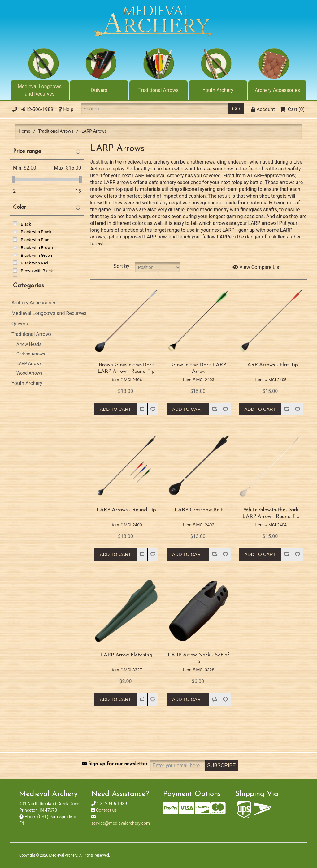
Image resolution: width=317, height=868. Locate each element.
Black (26, 224)
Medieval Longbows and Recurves (40, 90)
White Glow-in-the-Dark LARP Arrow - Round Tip (271, 513)
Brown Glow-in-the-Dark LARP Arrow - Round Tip (126, 368)
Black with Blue (35, 240)
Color (20, 207)
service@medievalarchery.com (121, 823)
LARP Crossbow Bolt (199, 510)
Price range (27, 151)
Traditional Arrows (158, 90)
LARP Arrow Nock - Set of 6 (199, 658)
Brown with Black (37, 271)
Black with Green (36, 255)
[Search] (155, 109)
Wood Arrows (29, 373)
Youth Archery (218, 90)
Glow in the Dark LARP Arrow (199, 368)
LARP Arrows (29, 363)
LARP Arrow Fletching (126, 655)
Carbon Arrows (31, 354)
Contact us (106, 810)
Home (24, 131)
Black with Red (35, 263)
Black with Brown (37, 247)
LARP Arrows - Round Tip (126, 510)
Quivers (99, 90)
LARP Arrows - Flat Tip (271, 365)
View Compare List (257, 267)
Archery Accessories (277, 90)
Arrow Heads (29, 344)
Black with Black (36, 232)
